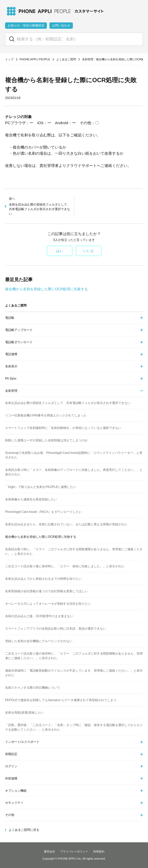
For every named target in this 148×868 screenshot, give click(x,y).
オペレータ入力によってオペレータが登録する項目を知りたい (48, 604)
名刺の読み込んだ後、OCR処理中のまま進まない (39, 616)
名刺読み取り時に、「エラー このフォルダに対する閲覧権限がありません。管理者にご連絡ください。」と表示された (74, 552)
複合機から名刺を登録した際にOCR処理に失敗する (46, 289)
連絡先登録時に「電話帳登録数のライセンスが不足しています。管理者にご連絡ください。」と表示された (74, 673)
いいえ (89, 251)
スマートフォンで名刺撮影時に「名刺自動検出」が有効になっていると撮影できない (63, 428)
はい (60, 251)
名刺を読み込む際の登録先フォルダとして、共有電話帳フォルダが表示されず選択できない (40, 206)
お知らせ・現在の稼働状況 (26, 25)
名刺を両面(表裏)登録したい (24, 713)
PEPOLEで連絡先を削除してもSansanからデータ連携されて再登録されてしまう (61, 700)
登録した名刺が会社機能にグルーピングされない (39, 641)
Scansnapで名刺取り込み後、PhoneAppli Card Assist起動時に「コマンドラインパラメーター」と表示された (74, 455)
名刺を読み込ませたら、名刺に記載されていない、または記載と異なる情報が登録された (66, 524)
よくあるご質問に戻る (24, 830)
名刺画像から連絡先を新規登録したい (31, 499)
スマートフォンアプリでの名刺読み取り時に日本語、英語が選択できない (56, 629)
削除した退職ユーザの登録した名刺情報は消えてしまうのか (46, 440)
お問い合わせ (61, 25)
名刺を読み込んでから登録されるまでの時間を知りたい (43, 579)
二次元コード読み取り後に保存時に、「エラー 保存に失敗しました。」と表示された (65, 566)
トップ (9, 59)
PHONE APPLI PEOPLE (35, 59)
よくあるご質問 (66, 59)
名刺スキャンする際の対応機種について (33, 688)
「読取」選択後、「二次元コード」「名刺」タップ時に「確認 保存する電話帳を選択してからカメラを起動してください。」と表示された (74, 727)
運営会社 (49, 851)
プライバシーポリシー (74, 851)
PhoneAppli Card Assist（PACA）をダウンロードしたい (43, 512)
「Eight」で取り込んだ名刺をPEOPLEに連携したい (41, 487)
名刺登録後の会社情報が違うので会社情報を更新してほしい (46, 591)
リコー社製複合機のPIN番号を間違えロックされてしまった (46, 415)
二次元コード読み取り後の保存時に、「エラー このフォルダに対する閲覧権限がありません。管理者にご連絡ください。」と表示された (74, 656)
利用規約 (99, 851)
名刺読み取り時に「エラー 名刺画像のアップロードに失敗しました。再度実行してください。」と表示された (74, 472)
